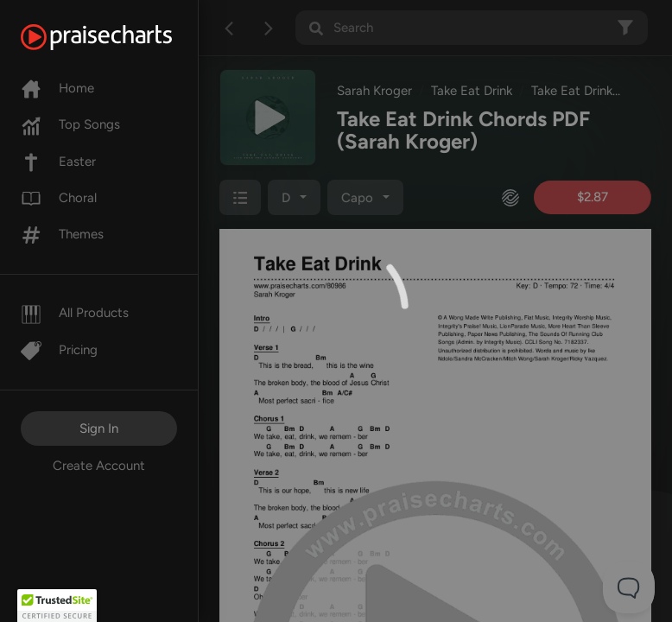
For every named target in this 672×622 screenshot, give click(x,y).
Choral (59, 198)
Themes (62, 234)
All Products (75, 313)
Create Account (99, 466)
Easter (58, 162)
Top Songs (70, 124)
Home (57, 88)
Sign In (99, 428)
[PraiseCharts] (118, 37)
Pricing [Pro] (59, 350)
